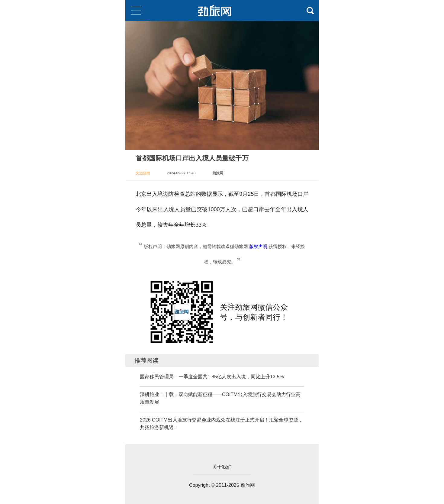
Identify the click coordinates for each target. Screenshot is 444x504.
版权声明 (258, 246)
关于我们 (222, 467)
